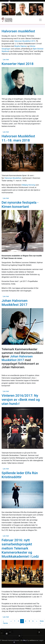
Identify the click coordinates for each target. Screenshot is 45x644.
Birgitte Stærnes (21, 46)
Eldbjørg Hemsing (28, 185)
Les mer (6, 60)
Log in (41, 640)
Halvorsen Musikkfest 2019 (25, 41)
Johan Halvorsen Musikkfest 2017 (17, 358)
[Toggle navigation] (40, 20)
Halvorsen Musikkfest (13, 178)
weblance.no (34, 640)
